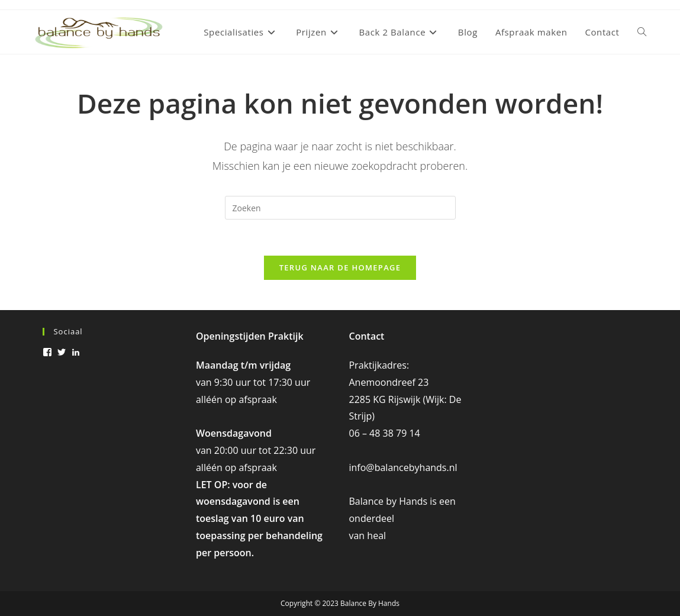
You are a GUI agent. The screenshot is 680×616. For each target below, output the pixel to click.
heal (376, 536)
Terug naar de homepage (340, 267)
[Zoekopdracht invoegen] (340, 208)
